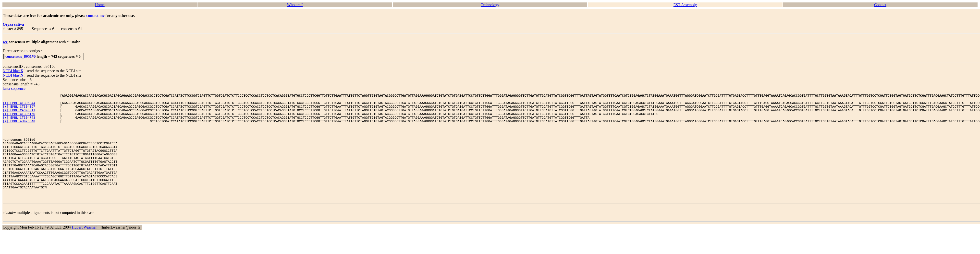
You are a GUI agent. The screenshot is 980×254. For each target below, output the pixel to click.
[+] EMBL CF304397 (19, 109)
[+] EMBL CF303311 (19, 114)
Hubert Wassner (84, 248)
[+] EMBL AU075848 (19, 127)
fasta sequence (14, 88)
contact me (95, 16)
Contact (880, 5)
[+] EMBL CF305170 (19, 118)
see (5, 42)
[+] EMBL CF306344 (19, 105)
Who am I (295, 5)
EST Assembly (685, 5)
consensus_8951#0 (21, 56)
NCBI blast (13, 71)
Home (100, 5)
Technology (490, 5)
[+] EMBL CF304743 (19, 123)
